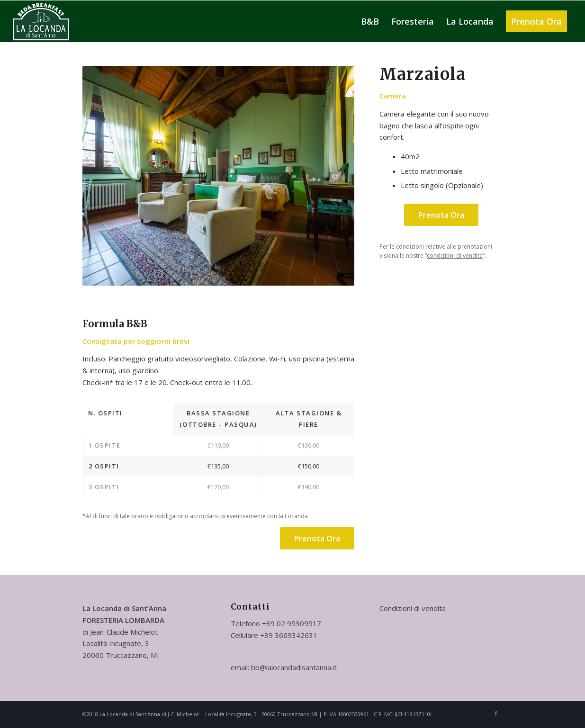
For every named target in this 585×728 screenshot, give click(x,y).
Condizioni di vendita (413, 608)
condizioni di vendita (455, 256)
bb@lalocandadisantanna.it (294, 667)
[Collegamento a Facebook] (496, 713)
